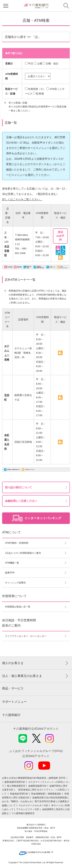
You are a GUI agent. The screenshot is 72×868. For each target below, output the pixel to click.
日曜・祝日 (52, 64)
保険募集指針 (55, 794)
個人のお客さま (13, 663)
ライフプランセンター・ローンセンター (26, 636)
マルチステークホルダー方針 (33, 805)
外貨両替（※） (37, 89)
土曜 (40, 64)
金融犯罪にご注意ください (21, 501)
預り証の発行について (18, 487)
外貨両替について (14, 596)
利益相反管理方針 (19, 794)
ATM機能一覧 (12, 563)
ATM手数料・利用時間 (17, 543)
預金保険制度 (38, 794)
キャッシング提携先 (15, 583)
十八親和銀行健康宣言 (23, 813)
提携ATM (10, 573)
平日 (31, 64)
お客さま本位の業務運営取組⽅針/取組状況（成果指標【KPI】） (35, 778)
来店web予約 (60, 236)
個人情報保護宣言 (16, 786)
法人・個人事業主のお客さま (22, 676)
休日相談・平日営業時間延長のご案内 (19, 623)
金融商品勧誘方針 (37, 786)
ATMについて (11, 532)
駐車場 (40, 94)
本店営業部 (7, 251)
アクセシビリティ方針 (28, 809)
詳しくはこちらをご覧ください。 (22, 199)
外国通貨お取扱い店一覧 (18, 607)
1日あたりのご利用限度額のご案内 (23, 553)
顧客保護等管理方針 (15, 782)
